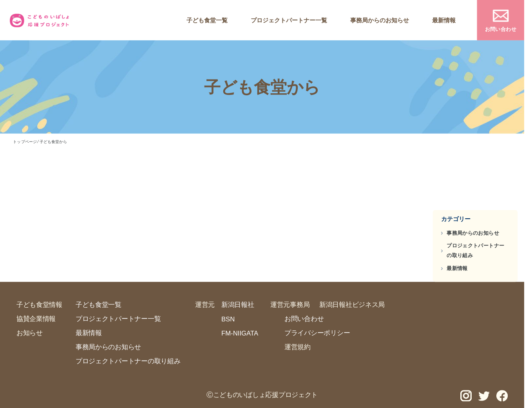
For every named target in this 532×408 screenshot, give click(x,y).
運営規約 (298, 347)
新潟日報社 (238, 305)
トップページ (25, 141)
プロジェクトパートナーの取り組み (475, 251)
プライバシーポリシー (317, 333)
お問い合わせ (501, 29)
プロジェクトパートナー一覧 (289, 20)
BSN (228, 319)
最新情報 (444, 20)
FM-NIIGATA (240, 333)
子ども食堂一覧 (207, 20)
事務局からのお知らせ (380, 20)
